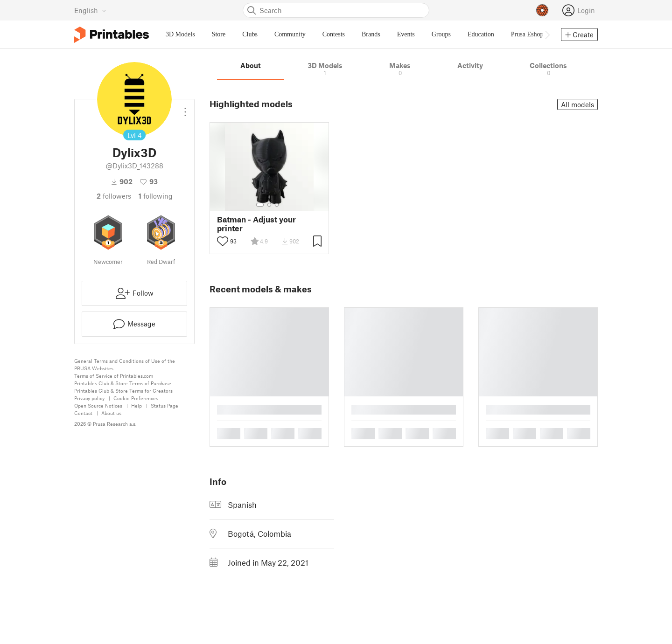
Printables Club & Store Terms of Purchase (123, 383)
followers (114, 196)
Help (136, 405)
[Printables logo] (112, 35)
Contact (83, 413)
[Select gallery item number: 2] (269, 205)
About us (111, 413)
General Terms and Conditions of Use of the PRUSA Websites (125, 364)
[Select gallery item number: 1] (260, 205)
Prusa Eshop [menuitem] (527, 34)
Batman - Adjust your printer (256, 224)
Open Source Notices (98, 405)
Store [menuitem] (219, 34)
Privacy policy (89, 398)
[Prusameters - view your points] (542, 10)
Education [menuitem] (481, 34)
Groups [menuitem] (441, 34)
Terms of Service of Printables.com (114, 376)
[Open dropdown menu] (185, 108)
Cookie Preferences (136, 398)
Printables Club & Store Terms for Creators (123, 391)
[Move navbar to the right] (547, 35)
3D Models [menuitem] (180, 34)
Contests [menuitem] (334, 34)
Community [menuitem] (290, 34)
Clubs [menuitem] (250, 34)
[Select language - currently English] (90, 10)
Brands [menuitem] (371, 34)
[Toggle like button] (223, 241)
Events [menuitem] (406, 34)
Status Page (164, 405)
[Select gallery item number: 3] (277, 205)
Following (156, 196)
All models (577, 104)
